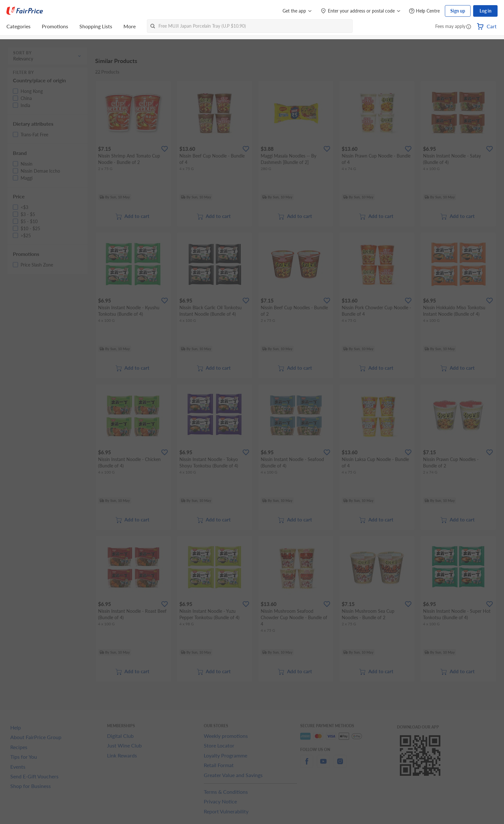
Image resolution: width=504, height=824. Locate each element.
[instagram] (340, 765)
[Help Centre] (424, 11)
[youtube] (323, 765)
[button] (469, 27)
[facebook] (307, 765)
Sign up (458, 11)
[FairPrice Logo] (25, 11)
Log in (486, 11)
